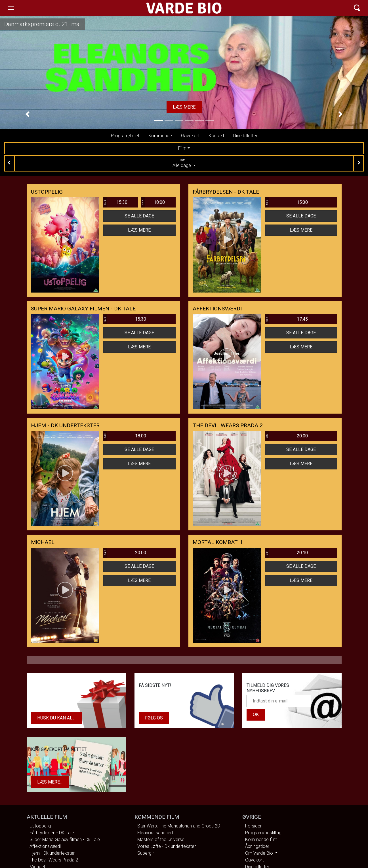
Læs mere (184, 107)
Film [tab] (182, 148)
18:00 (153, 202)
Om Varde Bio (260, 853)
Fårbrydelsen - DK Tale (52, 833)
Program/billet (125, 136)
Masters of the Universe (161, 840)
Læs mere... (50, 782)
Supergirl (146, 853)
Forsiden (254, 826)
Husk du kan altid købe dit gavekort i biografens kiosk (60, 718)
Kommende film (261, 840)
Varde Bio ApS (162, 8)
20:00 (287, 436)
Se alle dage (139, 216)
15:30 (115, 202)
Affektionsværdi (45, 846)
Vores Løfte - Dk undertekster (167, 846)
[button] (28, 115)
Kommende (160, 136)
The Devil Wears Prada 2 (54, 860)
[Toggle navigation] (11, 8)
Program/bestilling (263, 833)
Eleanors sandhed (155, 833)
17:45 (287, 319)
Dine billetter (245, 136)
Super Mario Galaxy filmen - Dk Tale (65, 840)
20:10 (287, 553)
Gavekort (190, 136)
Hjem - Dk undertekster (52, 853)
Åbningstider (257, 846)
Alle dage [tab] (184, 163)
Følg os (154, 718)
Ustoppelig (40, 826)
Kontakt (216, 136)
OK (256, 714)
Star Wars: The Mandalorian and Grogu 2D (179, 826)
